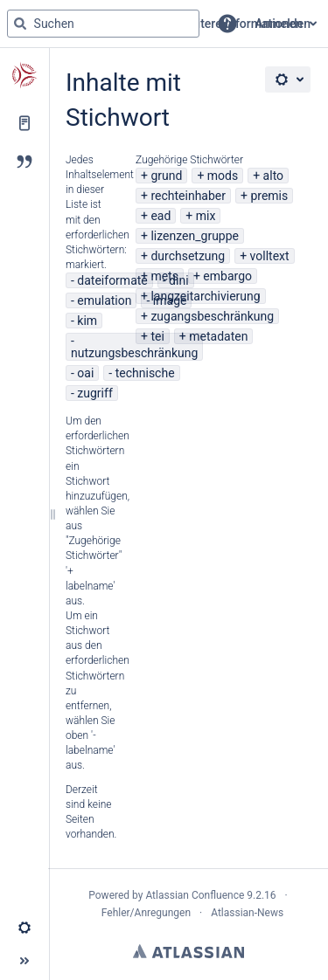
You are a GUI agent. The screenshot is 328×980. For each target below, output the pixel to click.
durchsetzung (188, 256)
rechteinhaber (188, 196)
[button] (227, 24)
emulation (104, 300)
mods (223, 176)
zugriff (94, 393)
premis (269, 196)
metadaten (218, 336)
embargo (227, 276)
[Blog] (24, 162)
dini (178, 280)
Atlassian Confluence (195, 895)
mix (206, 216)
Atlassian (188, 951)
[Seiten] (24, 123)
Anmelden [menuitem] (283, 24)
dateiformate (112, 280)
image (170, 300)
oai (85, 373)
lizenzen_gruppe (195, 236)
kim (87, 321)
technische (145, 373)
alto (273, 176)
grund (166, 176)
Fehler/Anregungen (146, 913)
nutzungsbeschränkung (134, 353)
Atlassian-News (247, 913)
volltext (270, 256)
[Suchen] (20, 24)
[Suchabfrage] (103, 24)
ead (161, 216)
